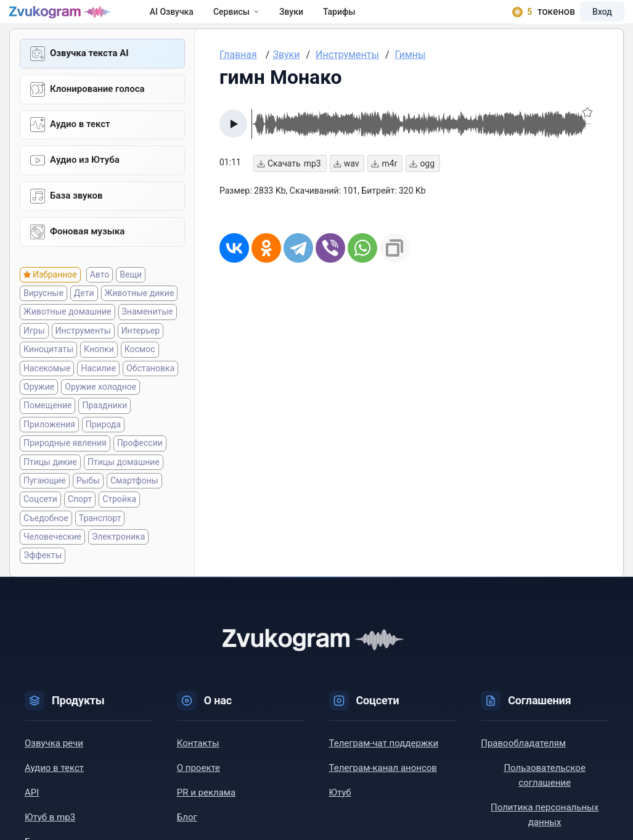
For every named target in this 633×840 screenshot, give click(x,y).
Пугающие (45, 504)
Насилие (98, 392)
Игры (34, 355)
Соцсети (40, 524)
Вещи (131, 299)
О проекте (198, 792)
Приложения (49, 448)
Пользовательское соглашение (544, 799)
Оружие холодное (100, 411)
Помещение (47, 430)
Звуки (313, 20)
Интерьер (141, 355)
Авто (100, 299)
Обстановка (150, 392)
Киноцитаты (48, 374)
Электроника (118, 561)
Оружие (39, 411)
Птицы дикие (50, 486)
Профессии (140, 467)
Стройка (119, 524)
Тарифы (361, 20)
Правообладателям (523, 767)
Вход (586, 20)
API (32, 817)
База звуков (76, 218)
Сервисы (259, 20)
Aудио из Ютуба (85, 181)
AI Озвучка (194, 20)
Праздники (104, 430)
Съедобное (46, 542)
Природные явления (65, 467)
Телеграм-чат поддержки (384, 767)
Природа (103, 448)
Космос (140, 374)
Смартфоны (134, 504)
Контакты (198, 767)
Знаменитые (148, 336)
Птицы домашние (124, 486)
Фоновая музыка (87, 255)
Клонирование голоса (97, 107)
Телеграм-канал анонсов (383, 792)
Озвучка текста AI (89, 70)
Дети (84, 317)
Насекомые (47, 392)
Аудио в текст (80, 144)
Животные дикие (140, 317)
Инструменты (83, 355)
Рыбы (88, 504)
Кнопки (99, 374)
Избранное (55, 299)
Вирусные (43, 317)
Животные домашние (67, 336)
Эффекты (43, 580)
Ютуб (340, 817)
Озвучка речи (54, 767)
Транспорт (100, 542)
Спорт (80, 524)
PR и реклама (206, 817)
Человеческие (52, 561)
